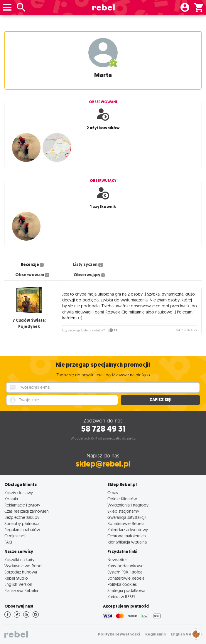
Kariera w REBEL (121, 597)
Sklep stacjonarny (123, 511)
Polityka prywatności (119, 634)
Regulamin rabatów (22, 530)
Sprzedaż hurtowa (21, 572)
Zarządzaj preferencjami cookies (196, 633)
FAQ (8, 542)
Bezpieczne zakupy (22, 517)
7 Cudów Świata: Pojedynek (29, 323)
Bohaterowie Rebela (126, 523)
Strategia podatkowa (126, 590)
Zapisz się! (160, 400)
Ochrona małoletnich (127, 536)
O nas (113, 493)
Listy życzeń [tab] (88, 265)
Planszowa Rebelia (21, 590)
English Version (18, 584)
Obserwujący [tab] (89, 275)
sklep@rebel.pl (103, 464)
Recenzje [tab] (32, 265)
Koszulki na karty (19, 560)
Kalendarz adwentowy (128, 530)
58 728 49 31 (103, 429)
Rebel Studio (16, 578)
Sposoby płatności (22, 523)
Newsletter (117, 560)
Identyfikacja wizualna (127, 542)
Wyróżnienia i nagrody (128, 505)
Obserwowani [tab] (32, 275)
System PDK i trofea (125, 572)
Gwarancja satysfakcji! (127, 517)
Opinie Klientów (122, 499)
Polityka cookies (122, 584)
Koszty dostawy (19, 493)
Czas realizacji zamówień (27, 511)
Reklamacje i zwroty (22, 505)
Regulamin (156, 634)
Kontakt (11, 499)
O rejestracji (15, 536)
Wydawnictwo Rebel (23, 566)
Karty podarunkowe (125, 566)
